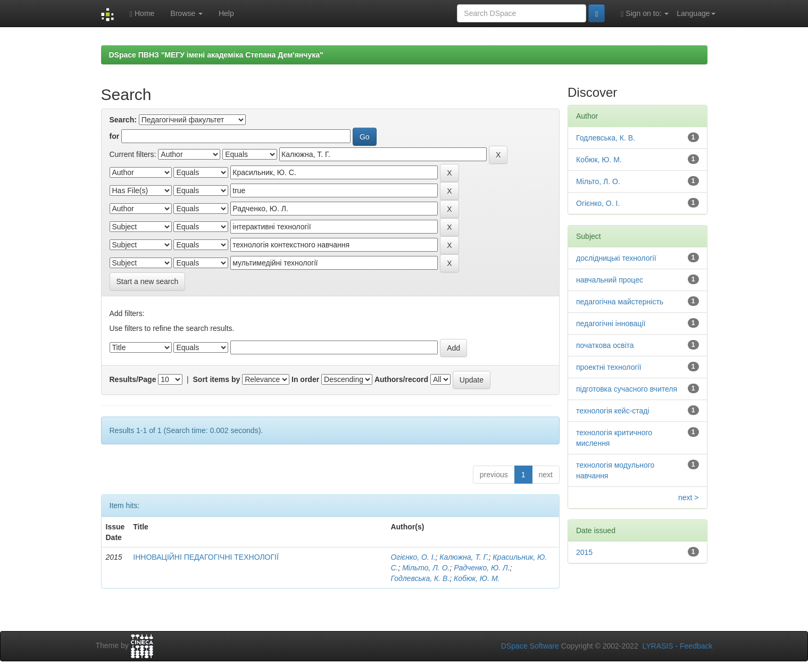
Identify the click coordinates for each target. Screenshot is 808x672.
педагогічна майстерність (620, 302)
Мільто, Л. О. (426, 568)
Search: (123, 120)
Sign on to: (645, 14)
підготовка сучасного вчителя (627, 389)
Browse (186, 13)
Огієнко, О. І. (413, 557)
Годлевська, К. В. (420, 578)
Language (696, 13)
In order (305, 379)
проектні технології (609, 367)
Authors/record (401, 379)
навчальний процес (610, 280)
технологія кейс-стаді (613, 411)
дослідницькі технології (616, 258)
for (115, 136)
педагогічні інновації (611, 323)
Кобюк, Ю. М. (477, 578)
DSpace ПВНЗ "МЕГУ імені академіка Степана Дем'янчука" (216, 55)
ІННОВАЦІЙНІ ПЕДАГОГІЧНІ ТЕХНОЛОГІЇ (206, 557)
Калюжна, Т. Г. (464, 557)
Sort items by (217, 379)
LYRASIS (657, 646)
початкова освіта (605, 345)
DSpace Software (530, 646)
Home (142, 14)
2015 (584, 552)
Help (226, 13)
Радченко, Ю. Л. (482, 568)
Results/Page (133, 379)
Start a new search (148, 281)
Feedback (696, 646)
